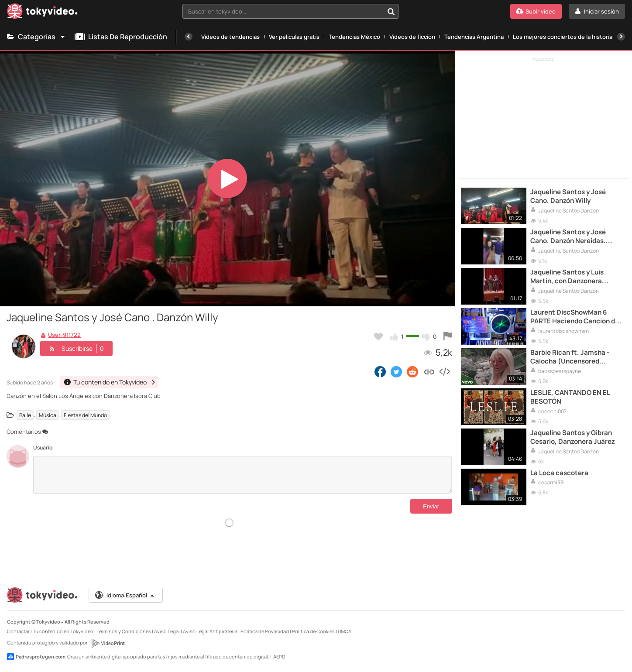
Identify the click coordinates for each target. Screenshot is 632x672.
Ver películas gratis (294, 37)
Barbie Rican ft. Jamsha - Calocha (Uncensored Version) (570, 357)
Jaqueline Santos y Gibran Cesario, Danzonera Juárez (573, 437)
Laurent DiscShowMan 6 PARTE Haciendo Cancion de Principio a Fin (575, 317)
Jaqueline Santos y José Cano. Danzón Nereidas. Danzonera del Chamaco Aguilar (569, 237)
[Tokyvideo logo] (42, 13)
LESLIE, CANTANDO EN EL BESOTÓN (570, 397)
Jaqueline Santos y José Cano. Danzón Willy (568, 196)
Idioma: (125, 595)
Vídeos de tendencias (230, 37)
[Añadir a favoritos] (378, 336)
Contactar (18, 631)
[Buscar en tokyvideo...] (391, 11)
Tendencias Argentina (474, 37)
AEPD (279, 657)
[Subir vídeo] (536, 11)
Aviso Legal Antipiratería (210, 631)
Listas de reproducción (121, 37)
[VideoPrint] (108, 643)
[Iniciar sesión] (597, 11)
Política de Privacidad (265, 631)
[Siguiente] (621, 37)
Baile (25, 415)
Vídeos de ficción (412, 37)
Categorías (36, 37)
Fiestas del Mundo (85, 415)
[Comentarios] (242, 475)
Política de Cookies (313, 631)
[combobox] (291, 11)
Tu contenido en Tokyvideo (63, 631)
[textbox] (283, 11)
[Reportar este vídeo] (448, 336)
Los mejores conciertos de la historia (563, 37)
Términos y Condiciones (124, 631)
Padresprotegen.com (36, 657)
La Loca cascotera (559, 473)
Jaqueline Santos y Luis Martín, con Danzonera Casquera (567, 277)
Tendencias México (354, 37)
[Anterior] (189, 37)
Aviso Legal (167, 631)
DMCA (345, 631)
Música (48, 415)
